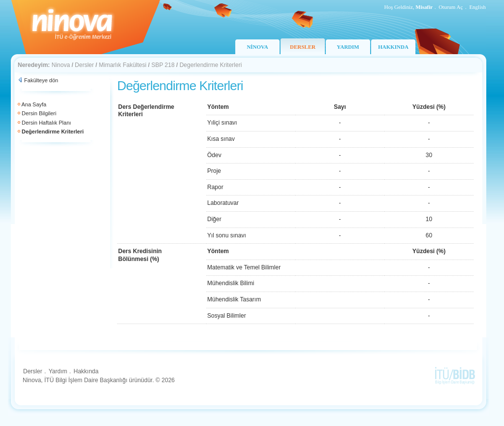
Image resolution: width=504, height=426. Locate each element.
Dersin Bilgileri (39, 113)
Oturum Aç (451, 7)
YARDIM (348, 47)
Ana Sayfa (34, 104)
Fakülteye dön (41, 80)
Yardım (58, 371)
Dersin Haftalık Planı (46, 123)
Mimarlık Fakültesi (123, 65)
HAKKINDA (393, 47)
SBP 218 (163, 65)
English (477, 7)
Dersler (84, 65)
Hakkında (86, 371)
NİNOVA (257, 47)
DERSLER (303, 47)
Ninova (61, 65)
